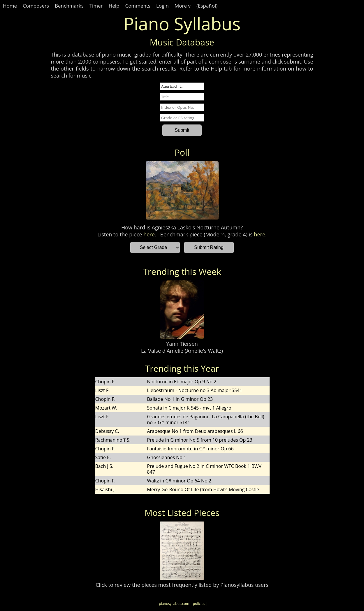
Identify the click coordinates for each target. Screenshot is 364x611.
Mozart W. (106, 408)
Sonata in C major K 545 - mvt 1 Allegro (189, 408)
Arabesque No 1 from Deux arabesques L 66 (195, 431)
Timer (96, 6)
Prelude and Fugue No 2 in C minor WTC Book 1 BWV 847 (204, 469)
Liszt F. (103, 390)
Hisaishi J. (106, 489)
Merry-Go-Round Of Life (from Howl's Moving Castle (203, 489)
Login (162, 6)
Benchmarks (69, 6)
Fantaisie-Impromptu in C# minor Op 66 (190, 449)
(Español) (207, 6)
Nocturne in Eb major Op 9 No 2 (182, 382)
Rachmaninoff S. (113, 440)
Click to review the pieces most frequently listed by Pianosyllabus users (182, 585)
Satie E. (103, 457)
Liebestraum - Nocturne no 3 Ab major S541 (195, 390)
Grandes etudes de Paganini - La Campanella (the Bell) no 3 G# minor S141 (206, 419)
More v (183, 6)
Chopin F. (105, 382)
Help (114, 6)
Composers (36, 6)
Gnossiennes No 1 (167, 457)
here (149, 234)
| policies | (199, 604)
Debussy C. (107, 431)
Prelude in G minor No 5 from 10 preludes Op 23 (200, 440)
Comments (138, 6)
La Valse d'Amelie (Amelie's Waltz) (182, 351)
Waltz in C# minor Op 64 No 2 (179, 481)
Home (10, 6)
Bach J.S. (104, 466)
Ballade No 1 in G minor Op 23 (180, 399)
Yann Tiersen (182, 344)
